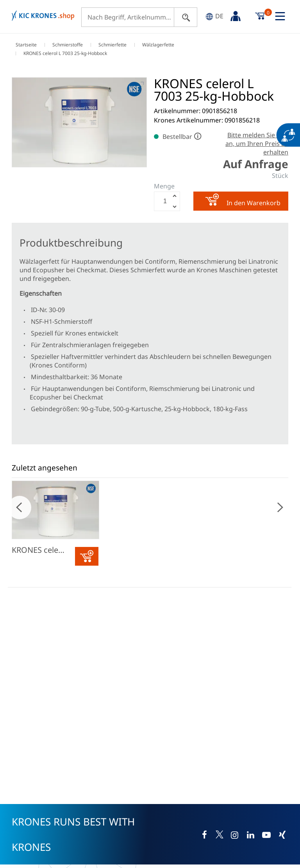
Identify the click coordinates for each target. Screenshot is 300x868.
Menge (164, 186)
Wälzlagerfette (158, 45)
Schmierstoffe (68, 45)
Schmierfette (112, 45)
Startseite (26, 45)
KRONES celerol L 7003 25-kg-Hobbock (44, 550)
